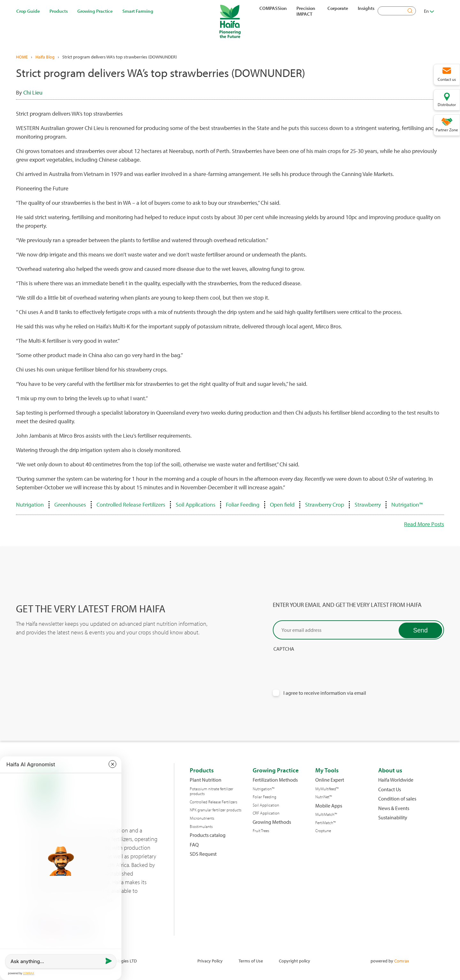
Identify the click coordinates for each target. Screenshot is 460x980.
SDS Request (203, 854)
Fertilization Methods (275, 780)
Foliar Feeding (243, 505)
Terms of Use (251, 961)
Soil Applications (195, 505)
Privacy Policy (210, 961)
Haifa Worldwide (396, 780)
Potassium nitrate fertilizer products (211, 791)
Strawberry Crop (325, 505)
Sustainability (393, 818)
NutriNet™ (324, 797)
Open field (282, 505)
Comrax (402, 961)
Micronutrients (202, 818)
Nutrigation (30, 505)
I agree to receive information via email (325, 693)
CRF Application (266, 813)
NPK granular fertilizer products (216, 810)
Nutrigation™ (407, 505)
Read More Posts (424, 524)
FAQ (194, 845)
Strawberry (368, 505)
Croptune (323, 831)
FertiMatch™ (326, 823)
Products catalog (208, 835)
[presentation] (321, 665)
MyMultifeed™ (327, 789)
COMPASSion (273, 8)
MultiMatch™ (326, 814)
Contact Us (390, 789)
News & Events (394, 808)
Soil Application (266, 805)
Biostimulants (201, 827)
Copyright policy (295, 961)
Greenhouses (70, 505)
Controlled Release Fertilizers (131, 505)
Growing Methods (272, 822)
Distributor (447, 104)
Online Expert (330, 780)
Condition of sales (397, 799)
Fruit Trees (261, 831)
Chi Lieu (33, 92)
